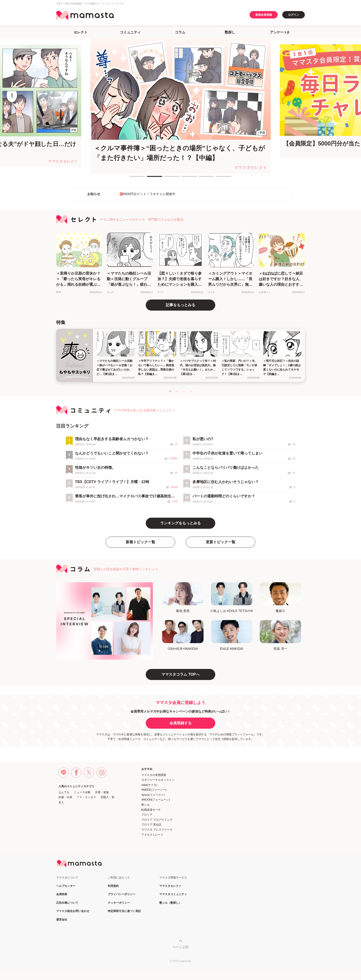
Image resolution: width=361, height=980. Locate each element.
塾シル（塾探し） (170, 903)
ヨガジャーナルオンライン (158, 780)
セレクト (81, 32)
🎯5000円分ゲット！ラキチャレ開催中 (147, 194)
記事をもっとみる (180, 305)
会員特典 (62, 894)
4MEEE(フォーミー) (154, 790)
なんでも (64, 792)
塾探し (230, 32)
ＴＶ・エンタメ (86, 797)
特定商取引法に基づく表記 (124, 911)
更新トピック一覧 (221, 542)
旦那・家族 (102, 792)
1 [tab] (132, 178)
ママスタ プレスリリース (157, 830)
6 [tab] (218, 178)
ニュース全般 (82, 792)
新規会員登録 (264, 15)
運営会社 (62, 920)
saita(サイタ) (149, 785)
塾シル (146, 805)
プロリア (147, 815)
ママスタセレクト (170, 886)
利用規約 (113, 886)
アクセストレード (152, 835)
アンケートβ (279, 32)
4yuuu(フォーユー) (153, 795)
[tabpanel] (180, 106)
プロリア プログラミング (157, 820)
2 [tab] (149, 178)
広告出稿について (67, 903)
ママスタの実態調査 (154, 775)
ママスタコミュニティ (173, 894)
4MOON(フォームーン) (156, 800)
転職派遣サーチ (151, 810)
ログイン (294, 15)
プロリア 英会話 (151, 825)
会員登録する (180, 723)
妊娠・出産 (65, 797)
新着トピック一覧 (140, 542)
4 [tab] (184, 178)
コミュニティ (130, 32)
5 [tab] (201, 178)
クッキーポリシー (119, 903)
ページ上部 (180, 947)
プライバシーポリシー (122, 894)
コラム (180, 32)
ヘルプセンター (66, 886)
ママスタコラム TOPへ (180, 674)
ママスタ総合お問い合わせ (73, 911)
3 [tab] (166, 178)
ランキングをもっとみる (180, 523)
